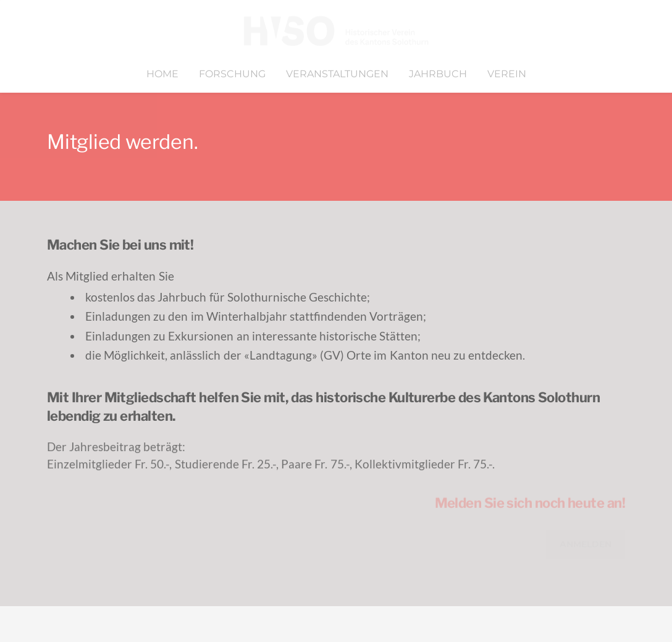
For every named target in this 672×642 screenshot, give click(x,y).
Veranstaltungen (337, 74)
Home (162, 74)
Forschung (232, 74)
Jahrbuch (438, 74)
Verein (507, 74)
